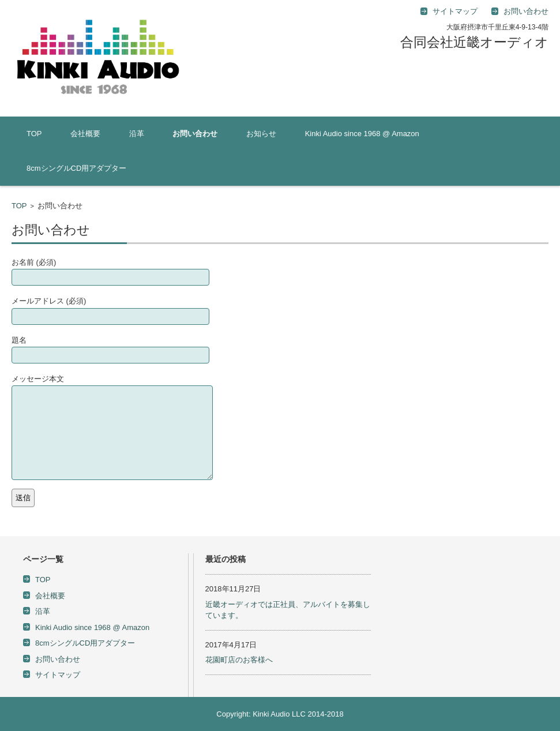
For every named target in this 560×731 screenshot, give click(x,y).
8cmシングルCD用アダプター (76, 168)
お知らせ (261, 134)
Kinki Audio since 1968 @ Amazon (362, 134)
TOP (34, 134)
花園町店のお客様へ (239, 660)
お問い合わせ (195, 134)
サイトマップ (58, 675)
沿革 (137, 134)
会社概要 (85, 134)
